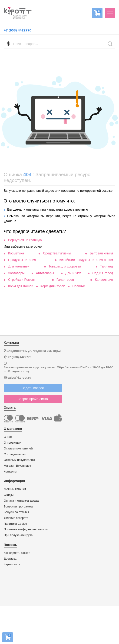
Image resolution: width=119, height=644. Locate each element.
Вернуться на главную (25, 240)
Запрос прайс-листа (33, 399)
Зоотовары (16, 273)
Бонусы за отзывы (16, 512)
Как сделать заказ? (17, 553)
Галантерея (65, 280)
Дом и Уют (73, 273)
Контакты (10, 472)
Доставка (10, 559)
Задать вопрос (33, 388)
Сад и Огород (103, 273)
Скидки (9, 495)
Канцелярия (104, 280)
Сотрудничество (15, 454)
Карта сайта (12, 564)
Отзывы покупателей (18, 449)
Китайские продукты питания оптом (86, 260)
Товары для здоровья (65, 266)
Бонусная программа (18, 507)
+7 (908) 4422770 (18, 30)
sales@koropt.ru (19, 378)
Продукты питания (22, 260)
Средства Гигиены (57, 253)
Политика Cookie (15, 524)
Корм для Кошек (20, 286)
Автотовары (45, 273)
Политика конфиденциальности (26, 529)
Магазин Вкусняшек (17, 466)
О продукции (12, 443)
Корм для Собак (53, 286)
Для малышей (19, 266)
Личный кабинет (15, 489)
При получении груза (18, 535)
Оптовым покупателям (19, 460)
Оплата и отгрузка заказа (21, 501)
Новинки (79, 286)
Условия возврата (16, 518)
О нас (8, 437)
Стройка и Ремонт (22, 280)
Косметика (16, 253)
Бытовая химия (101, 253)
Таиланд (107, 266)
